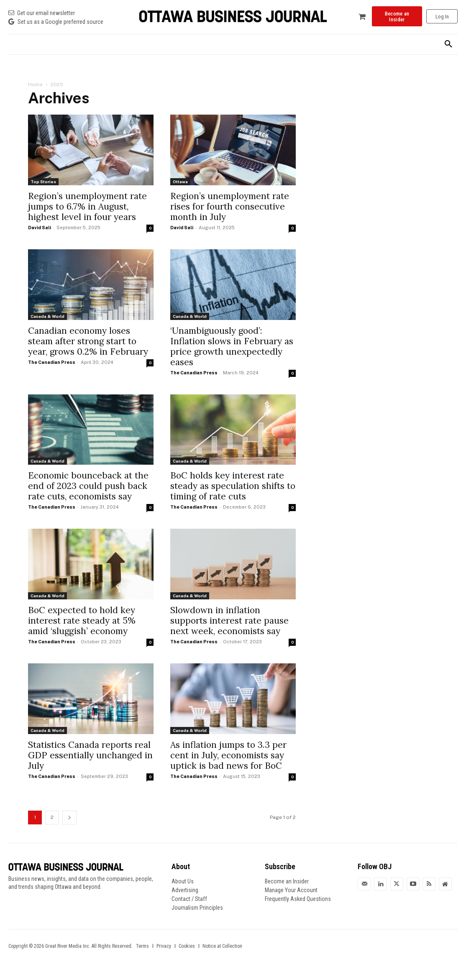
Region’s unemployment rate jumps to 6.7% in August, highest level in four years (87, 206)
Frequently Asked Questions (298, 899)
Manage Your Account (291, 890)
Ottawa (180, 182)
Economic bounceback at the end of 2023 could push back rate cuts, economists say (88, 486)
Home (35, 84)
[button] (448, 44)
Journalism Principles (197, 908)
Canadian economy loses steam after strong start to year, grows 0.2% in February (88, 341)
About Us (183, 881)
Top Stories (43, 182)
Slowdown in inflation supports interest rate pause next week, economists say (229, 620)
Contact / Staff (189, 899)
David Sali (40, 228)
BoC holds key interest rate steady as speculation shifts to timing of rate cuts (233, 486)
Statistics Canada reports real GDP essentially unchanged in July (90, 755)
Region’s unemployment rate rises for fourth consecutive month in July (230, 206)
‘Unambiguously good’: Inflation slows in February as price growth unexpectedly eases (232, 346)
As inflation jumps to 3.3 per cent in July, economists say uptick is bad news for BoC (228, 755)
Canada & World (47, 316)
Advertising (185, 890)
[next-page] (69, 818)
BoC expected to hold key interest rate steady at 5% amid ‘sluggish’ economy (82, 620)
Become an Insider (287, 881)
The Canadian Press (52, 362)
